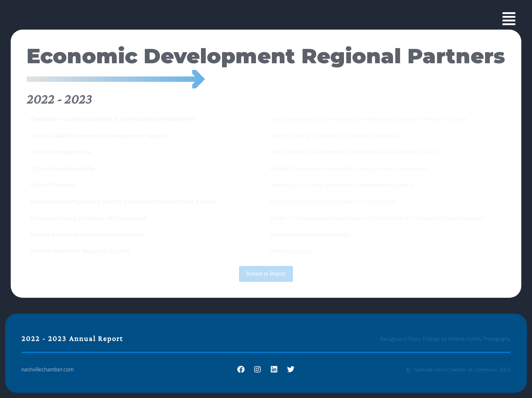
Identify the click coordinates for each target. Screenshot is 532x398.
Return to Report (266, 274)
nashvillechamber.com (48, 369)
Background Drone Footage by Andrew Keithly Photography (446, 339)
